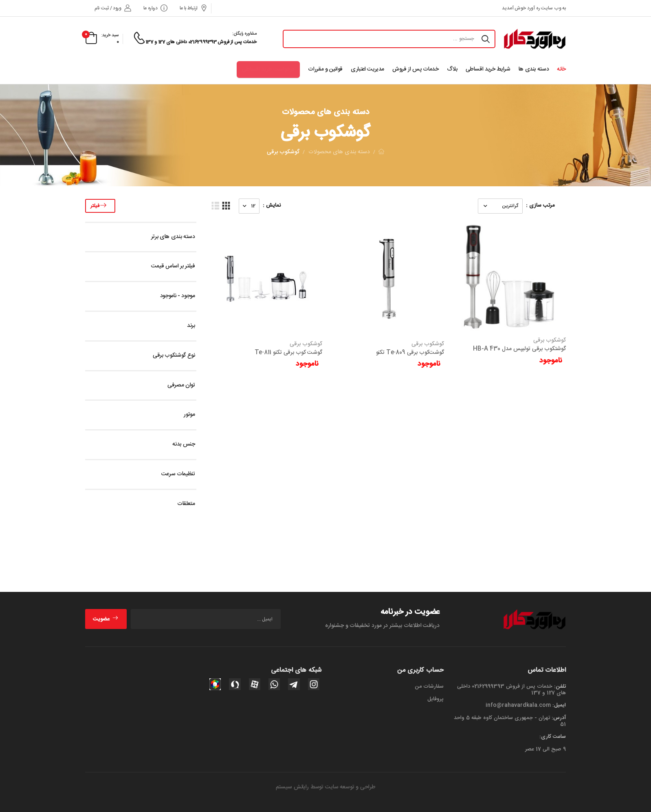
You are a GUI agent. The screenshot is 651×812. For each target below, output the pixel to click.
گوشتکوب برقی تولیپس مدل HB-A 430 (519, 349)
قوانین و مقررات (325, 69)
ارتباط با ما (194, 8)
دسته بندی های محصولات (339, 152)
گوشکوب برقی (550, 340)
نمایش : (272, 206)
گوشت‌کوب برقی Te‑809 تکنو (410, 353)
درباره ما (155, 8)
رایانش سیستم (292, 787)
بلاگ (452, 69)
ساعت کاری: (553, 737)
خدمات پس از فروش (415, 69)
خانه (561, 69)
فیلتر (100, 206)
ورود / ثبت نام (113, 8)
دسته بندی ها (534, 69)
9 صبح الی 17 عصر (545, 749)
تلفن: (560, 686)
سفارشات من (429, 686)
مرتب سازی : (540, 206)
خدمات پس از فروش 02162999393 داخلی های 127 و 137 (511, 690)
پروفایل (435, 699)
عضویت (106, 619)
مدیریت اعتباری (367, 69)
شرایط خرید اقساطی (488, 69)
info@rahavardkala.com (518, 705)
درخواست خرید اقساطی (268, 69)
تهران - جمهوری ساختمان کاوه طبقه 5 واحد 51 (510, 721)
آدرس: (559, 718)
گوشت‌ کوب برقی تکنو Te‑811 (288, 353)
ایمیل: (559, 705)
